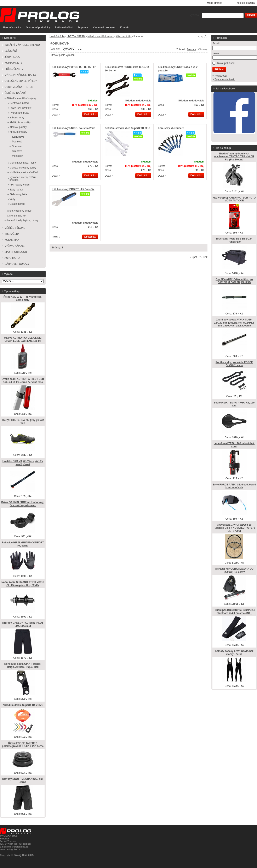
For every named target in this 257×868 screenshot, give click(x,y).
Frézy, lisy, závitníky (21, 108)
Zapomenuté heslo (225, 79)
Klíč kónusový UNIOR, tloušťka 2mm (73, 128)
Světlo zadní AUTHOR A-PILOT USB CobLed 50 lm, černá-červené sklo (23, 381)
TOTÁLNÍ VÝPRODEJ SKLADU (22, 45)
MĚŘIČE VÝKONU (15, 228)
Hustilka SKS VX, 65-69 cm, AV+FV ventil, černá (23, 463)
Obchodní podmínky (38, 28)
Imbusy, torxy (17, 118)
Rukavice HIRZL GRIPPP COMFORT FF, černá (23, 544)
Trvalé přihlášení (226, 63)
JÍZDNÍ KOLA (12, 57)
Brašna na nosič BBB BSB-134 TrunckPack (234, 240)
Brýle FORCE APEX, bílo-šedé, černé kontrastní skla (234, 486)
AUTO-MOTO (12, 258)
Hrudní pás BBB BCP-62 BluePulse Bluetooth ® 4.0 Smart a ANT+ (234, 612)
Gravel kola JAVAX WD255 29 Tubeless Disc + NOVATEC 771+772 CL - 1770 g (234, 528)
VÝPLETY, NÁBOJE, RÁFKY (21, 75)
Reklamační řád (64, 28)
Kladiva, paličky (18, 127)
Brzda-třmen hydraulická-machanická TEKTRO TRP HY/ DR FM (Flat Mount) (234, 157)
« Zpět (193, 257)
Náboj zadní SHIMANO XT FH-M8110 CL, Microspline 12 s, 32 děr (23, 584)
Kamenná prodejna (104, 28)
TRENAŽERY (12, 234)
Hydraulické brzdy (19, 113)
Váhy (12, 199)
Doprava (83, 28)
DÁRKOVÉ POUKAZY (17, 264)
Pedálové (17, 142)
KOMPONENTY (13, 63)
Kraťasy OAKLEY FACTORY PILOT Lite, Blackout (23, 624)
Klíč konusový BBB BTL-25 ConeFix (73, 189)
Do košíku (90, 114)
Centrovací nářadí (19, 103)
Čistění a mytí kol (17, 216)
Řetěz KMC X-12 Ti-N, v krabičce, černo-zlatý (23, 298)
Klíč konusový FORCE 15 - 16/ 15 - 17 (74, 67)
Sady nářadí (16, 190)
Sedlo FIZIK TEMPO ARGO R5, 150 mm (234, 404)
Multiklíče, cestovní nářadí (24, 172)
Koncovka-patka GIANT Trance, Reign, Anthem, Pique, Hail (23, 665)
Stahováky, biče (18, 194)
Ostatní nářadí (17, 204)
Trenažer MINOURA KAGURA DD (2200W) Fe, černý (234, 570)
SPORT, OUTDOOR (16, 252)
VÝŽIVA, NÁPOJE (15, 246)
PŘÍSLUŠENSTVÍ (14, 69)
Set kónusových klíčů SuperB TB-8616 (128, 128)
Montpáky (17, 156)
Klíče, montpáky (124, 36)
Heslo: (216, 53)
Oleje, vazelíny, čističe (19, 211)
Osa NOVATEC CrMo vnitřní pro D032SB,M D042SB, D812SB (234, 281)
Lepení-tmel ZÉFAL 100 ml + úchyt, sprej (234, 445)
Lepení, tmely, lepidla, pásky (23, 220)
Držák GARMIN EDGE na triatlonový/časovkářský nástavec (23, 504)
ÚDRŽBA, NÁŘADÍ (76, 36)
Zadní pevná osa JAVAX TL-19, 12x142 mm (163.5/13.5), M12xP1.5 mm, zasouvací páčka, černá (234, 323)
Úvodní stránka (12, 28)
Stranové (17, 151)
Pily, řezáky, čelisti (19, 185)
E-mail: (216, 43)
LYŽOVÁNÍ (11, 51)
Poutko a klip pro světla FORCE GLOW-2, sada (234, 364)
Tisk (205, 257)
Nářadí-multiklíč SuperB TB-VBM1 (23, 705)
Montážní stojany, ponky (23, 168)
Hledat (251, 15)
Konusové (18, 137)
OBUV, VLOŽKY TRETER (19, 87)
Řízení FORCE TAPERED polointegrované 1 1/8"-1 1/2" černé (23, 745)
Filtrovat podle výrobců (62, 55)
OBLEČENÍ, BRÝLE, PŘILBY (21, 81)
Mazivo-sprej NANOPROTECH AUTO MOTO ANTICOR (234, 199)
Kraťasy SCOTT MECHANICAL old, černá (23, 781)
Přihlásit (219, 69)
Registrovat (221, 76)
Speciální (17, 146)
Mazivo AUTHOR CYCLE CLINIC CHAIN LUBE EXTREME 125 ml (23, 339)
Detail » (56, 115)
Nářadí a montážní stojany (101, 36)
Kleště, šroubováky (20, 122)
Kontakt (125, 28)
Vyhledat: (195, 15)
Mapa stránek (215, 3)
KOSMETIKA (12, 240)
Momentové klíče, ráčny (23, 163)
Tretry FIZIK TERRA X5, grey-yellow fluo (23, 422)
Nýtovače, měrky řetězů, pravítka (23, 179)
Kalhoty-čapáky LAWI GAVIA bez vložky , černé (234, 653)
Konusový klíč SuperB (171, 128)
